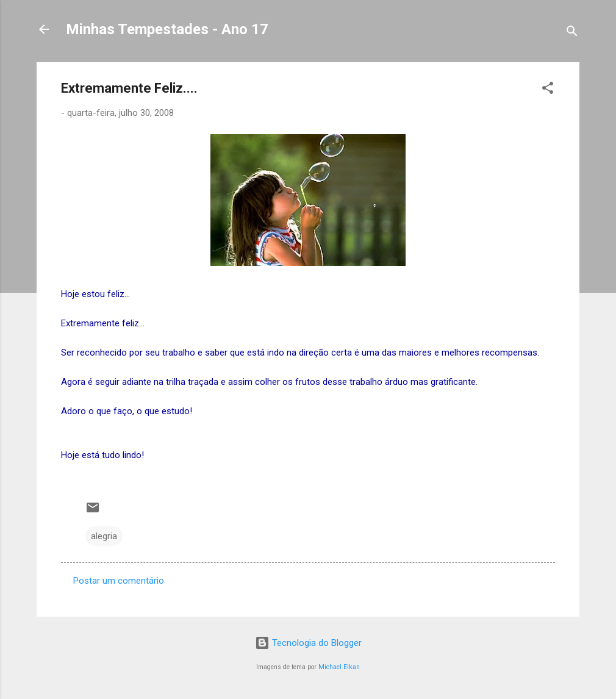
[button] (548, 90)
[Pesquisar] (572, 33)
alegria (104, 536)
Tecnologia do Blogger (308, 643)
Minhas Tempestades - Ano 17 (167, 29)
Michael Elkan (339, 667)
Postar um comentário (119, 581)
